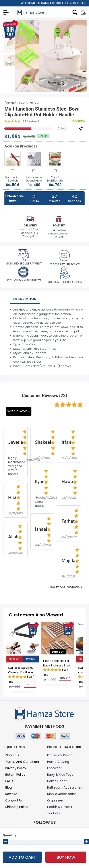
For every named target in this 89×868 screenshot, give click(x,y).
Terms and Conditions (22, 762)
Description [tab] (25, 299)
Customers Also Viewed (36, 615)
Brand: (22, 103)
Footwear (54, 768)
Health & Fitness (60, 807)
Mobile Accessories (62, 794)
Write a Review (19, 411)
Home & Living (58, 762)
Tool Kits (54, 813)
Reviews (11, 794)
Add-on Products (21, 146)
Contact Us (14, 800)
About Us (12, 755)
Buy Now (66, 857)
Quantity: (10, 835)
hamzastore (59, 230)
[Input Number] (46, 842)
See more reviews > (66, 587)
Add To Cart (22, 857)
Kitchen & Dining (60, 755)
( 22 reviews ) (31, 121)
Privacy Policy (16, 768)
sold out (58, 652)
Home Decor (57, 781)
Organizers (55, 800)
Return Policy (15, 775)
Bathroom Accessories (65, 787)
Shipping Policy (17, 807)
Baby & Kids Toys (60, 775)
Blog (9, 787)
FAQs (9, 781)
